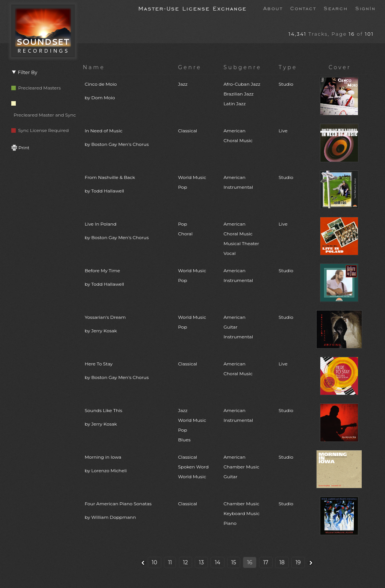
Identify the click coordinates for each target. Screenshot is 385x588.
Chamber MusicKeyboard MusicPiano (242, 513)
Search (336, 8)
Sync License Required (40, 130)
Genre (190, 67)
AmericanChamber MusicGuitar (242, 467)
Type (288, 67)
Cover (340, 67)
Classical (187, 131)
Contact (303, 8)
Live (283, 131)
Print (20, 148)
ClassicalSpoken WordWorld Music (193, 467)
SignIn (365, 8)
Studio (286, 84)
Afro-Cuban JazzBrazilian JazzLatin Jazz (242, 94)
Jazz (183, 84)
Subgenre (243, 67)
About (273, 8)
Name (94, 67)
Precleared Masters (36, 88)
